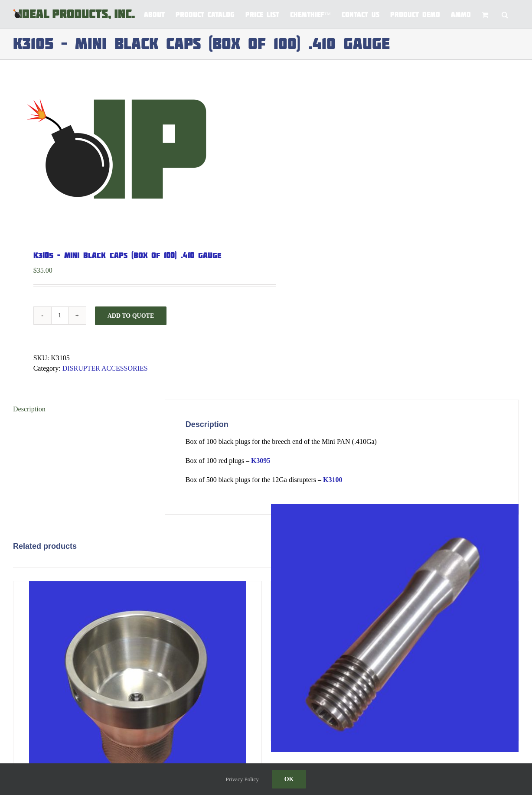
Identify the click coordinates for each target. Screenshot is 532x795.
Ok (289, 779)
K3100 (333, 480)
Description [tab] (29, 409)
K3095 (261, 461)
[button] (505, 14)
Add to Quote (131, 316)
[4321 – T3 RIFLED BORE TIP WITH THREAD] (395, 628)
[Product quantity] (60, 316)
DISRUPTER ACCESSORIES (105, 368)
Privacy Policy (242, 779)
